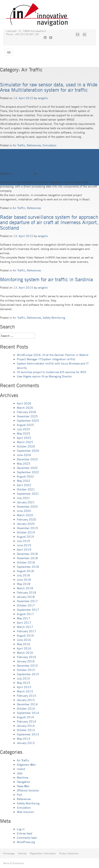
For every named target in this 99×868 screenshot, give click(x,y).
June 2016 (24, 640)
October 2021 (26, 489)
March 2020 (25, 515)
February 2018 (26, 592)
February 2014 (26, 721)
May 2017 (24, 618)
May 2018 (24, 584)
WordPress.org (26, 842)
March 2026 (25, 408)
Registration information (43, 853)
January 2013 (26, 743)
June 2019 (24, 545)
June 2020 (24, 511)
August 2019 (25, 537)
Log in (21, 829)
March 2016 (25, 653)
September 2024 (28, 451)
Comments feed (27, 838)
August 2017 (25, 614)
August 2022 (25, 476)
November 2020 (27, 506)
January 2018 (26, 597)
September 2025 (28, 420)
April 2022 (24, 485)
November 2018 (27, 558)
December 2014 (27, 704)
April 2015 (24, 687)
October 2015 (26, 670)
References (34, 145)
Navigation (24, 782)
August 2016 (25, 635)
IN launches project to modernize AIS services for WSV (52, 372)
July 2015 (23, 678)
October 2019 (26, 532)
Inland (21, 769)
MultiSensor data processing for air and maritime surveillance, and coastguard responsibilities (42, 160)
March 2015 (25, 691)
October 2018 (26, 562)
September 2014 (28, 713)
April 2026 (24, 403)
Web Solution (25, 812)
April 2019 (24, 549)
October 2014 (26, 708)
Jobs (20, 773)
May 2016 (24, 644)
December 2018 (27, 554)
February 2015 (26, 696)
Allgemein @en (26, 765)
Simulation (49, 145)
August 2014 (25, 717)
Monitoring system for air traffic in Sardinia (46, 279)
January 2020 (26, 524)
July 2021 (23, 498)
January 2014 (26, 726)
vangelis (43, 98)
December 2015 (27, 665)
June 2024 (24, 455)
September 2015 (28, 674)
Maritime (23, 777)
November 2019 (27, 528)
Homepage (9, 853)
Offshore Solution (28, 790)
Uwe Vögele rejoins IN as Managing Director (44, 376)
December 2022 (27, 468)
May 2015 (24, 683)
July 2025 (23, 429)
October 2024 (26, 446)
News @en (23, 786)
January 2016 (26, 661)
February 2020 (26, 519)
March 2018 (25, 588)
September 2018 (28, 567)
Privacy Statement (69, 853)
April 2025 (24, 438)
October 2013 (26, 730)
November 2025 (27, 416)
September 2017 (28, 610)
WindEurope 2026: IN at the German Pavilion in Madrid (53, 355)
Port (20, 795)
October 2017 (26, 605)
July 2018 (23, 575)
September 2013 (28, 734)
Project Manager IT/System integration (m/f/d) (46, 359)
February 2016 (26, 657)
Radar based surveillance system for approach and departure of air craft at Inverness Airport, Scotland (49, 222)
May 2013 (24, 739)
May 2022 (24, 481)
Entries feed (25, 833)
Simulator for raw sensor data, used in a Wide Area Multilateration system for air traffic (49, 87)
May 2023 (24, 463)
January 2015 (26, 700)
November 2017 (27, 601)
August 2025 (25, 425)
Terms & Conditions (13, 863)
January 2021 (26, 502)
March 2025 (25, 442)
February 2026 (26, 412)
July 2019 (23, 541)
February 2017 (26, 631)
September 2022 (28, 472)
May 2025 (24, 433)
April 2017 (24, 622)
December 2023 (27, 459)
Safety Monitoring (54, 318)
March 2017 (25, 627)
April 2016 (24, 648)
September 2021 (28, 494)
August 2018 (25, 571)
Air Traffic (19, 145)
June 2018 (24, 580)
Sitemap (22, 853)
